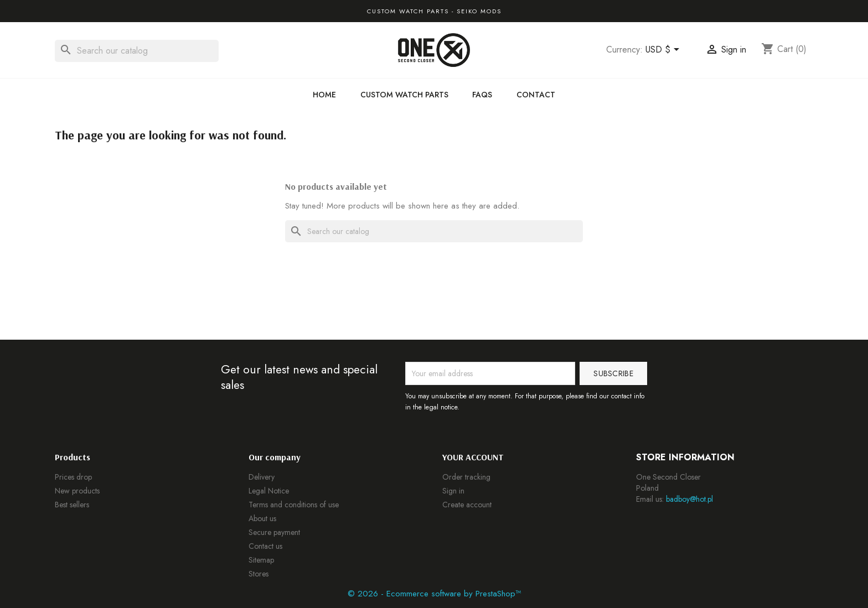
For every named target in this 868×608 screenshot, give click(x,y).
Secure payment (274, 532)
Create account (467, 505)
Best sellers (72, 505)
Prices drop (73, 477)
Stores (259, 574)
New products (77, 491)
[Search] (137, 51)
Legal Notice (269, 491)
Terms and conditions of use (294, 505)
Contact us (265, 546)
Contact (536, 95)
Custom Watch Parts (404, 95)
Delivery (262, 477)
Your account (473, 457)
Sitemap (261, 560)
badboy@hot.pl (689, 499)
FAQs (482, 95)
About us (262, 518)
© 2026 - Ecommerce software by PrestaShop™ (434, 594)
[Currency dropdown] (664, 50)
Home (324, 95)
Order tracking (466, 477)
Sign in (453, 491)
